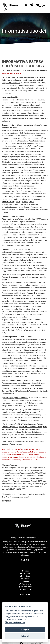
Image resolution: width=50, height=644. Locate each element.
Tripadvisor (14, 427)
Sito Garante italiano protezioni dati (32, 494)
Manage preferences (15, 622)
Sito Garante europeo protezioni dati (15, 497)
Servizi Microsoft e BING (12, 424)
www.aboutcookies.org (11, 207)
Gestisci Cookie (25, 589)
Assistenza (25, 584)
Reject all (25, 636)
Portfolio (25, 576)
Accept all (25, 630)
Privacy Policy (25, 587)
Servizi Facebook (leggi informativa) (17, 380)
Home (25, 571)
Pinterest (40, 424)
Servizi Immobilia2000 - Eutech (30, 427)
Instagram (32, 424)
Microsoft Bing (17, 327)
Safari (18, 202)
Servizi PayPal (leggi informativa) (16, 398)
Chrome (25, 202)
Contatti (25, 581)
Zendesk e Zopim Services (25, 429)
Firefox (32, 202)
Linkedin (5, 427)
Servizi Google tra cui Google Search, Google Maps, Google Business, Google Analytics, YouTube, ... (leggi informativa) (23, 412)
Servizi (25, 579)
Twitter (25, 424)
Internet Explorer (8, 202)
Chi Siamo (25, 574)
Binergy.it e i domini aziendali (30, 325)
